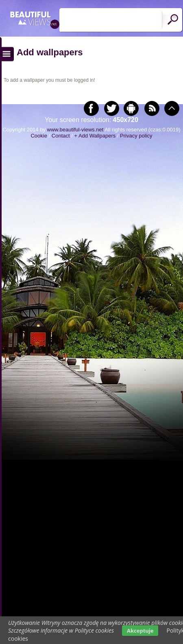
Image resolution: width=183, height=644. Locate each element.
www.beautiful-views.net (75, 130)
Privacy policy (136, 136)
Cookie (39, 136)
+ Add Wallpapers (95, 136)
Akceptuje (140, 631)
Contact (61, 136)
